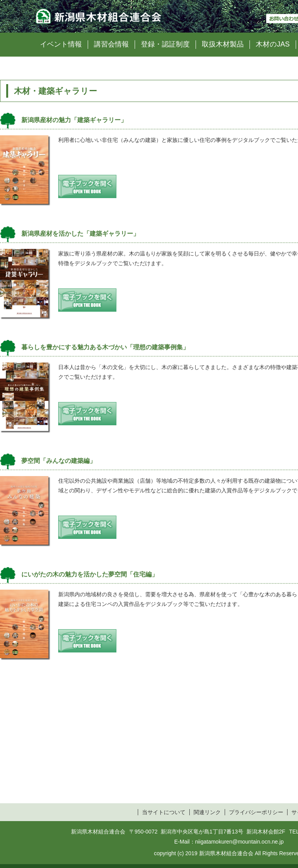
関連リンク (207, 812)
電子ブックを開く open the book (87, 186)
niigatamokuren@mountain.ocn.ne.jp (239, 842)
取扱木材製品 (223, 44)
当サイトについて (164, 812)
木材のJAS (273, 44)
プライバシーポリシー (256, 812)
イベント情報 (61, 44)
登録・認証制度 (165, 44)
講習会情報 (111, 44)
